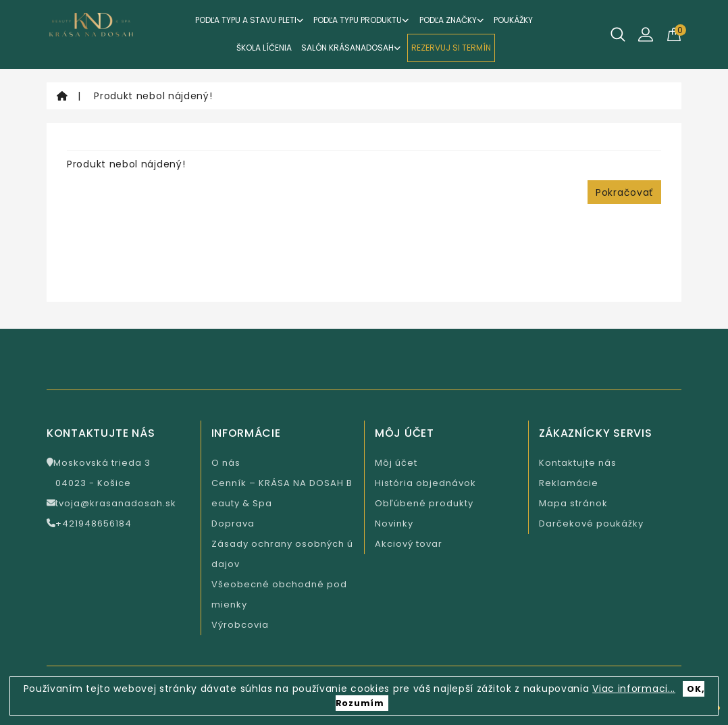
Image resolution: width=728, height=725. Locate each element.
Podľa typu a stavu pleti (250, 20)
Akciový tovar (409, 544)
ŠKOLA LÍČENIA (264, 48)
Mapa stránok (573, 503)
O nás (226, 463)
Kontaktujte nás (578, 463)
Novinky (394, 523)
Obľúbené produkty (424, 503)
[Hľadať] (618, 34)
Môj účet (396, 463)
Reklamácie (569, 483)
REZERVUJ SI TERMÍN (451, 48)
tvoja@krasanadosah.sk (111, 503)
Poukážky (513, 20)
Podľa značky (452, 20)
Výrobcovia (240, 625)
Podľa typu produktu (361, 20)
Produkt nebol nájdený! (153, 96)
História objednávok (425, 483)
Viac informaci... (634, 689)
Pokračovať (624, 192)
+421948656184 (89, 523)
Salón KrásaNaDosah (351, 48)
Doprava (233, 523)
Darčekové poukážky (591, 523)
